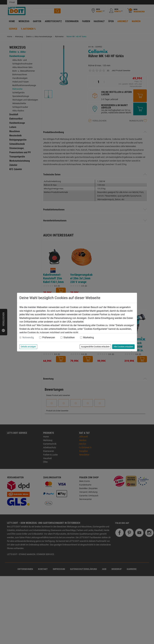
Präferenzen (49, 338)
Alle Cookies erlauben (123, 347)
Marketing (89, 338)
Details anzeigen (28, 347)
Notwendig (28, 338)
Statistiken (69, 338)
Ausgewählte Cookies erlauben (95, 347)
